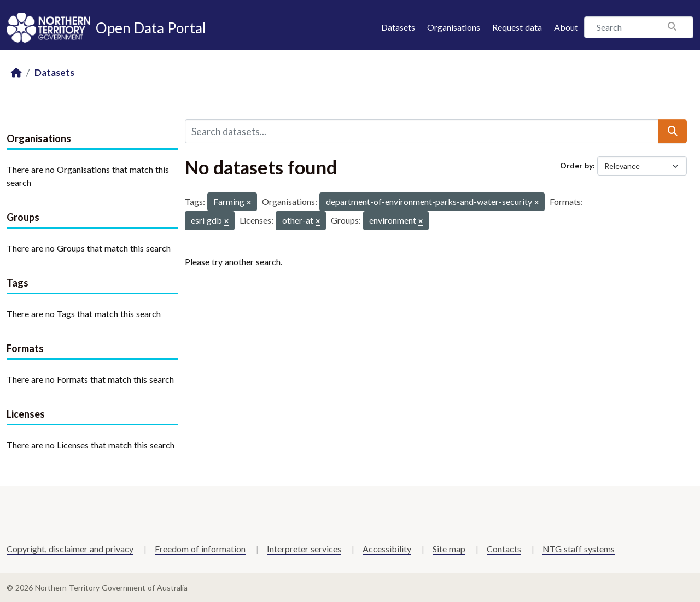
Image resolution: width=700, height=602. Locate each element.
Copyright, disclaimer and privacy (70, 549)
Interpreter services (304, 549)
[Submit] (673, 131)
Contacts (504, 549)
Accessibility (387, 549)
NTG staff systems (579, 549)
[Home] (16, 73)
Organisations (454, 27)
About (566, 27)
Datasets (398, 27)
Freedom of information (200, 549)
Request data (517, 27)
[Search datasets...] (422, 131)
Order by (576, 165)
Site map (449, 549)
